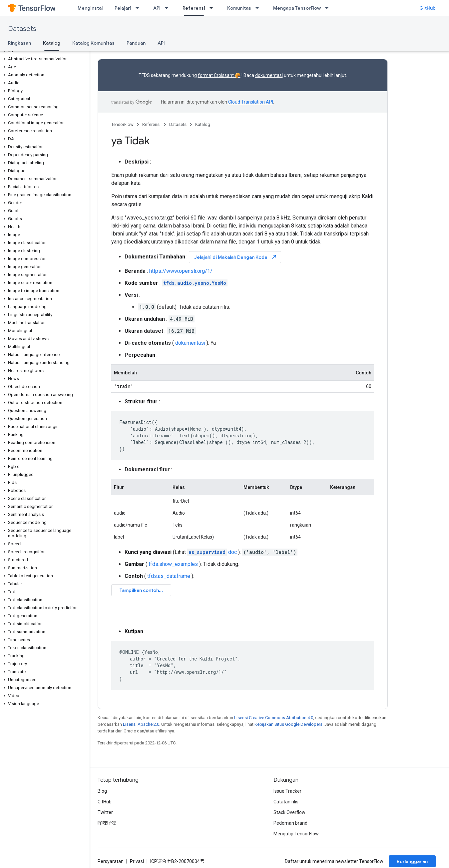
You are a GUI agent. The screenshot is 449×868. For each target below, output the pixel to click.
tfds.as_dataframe (169, 576)
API (157, 8)
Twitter (105, 812)
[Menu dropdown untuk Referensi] (213, 8)
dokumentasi (269, 75)
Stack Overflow (289, 812)
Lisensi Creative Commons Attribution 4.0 (274, 718)
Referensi (151, 124)
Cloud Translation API (251, 102)
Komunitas (239, 8)
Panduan (136, 43)
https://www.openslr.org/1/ (181, 271)
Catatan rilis (286, 802)
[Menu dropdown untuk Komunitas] (259, 8)
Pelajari (123, 8)
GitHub (428, 8)
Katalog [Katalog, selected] (52, 43)
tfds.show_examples (173, 564)
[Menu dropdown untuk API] (169, 8)
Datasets (22, 29)
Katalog (203, 124)
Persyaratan (111, 861)
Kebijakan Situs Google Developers (288, 724)
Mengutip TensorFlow (296, 834)
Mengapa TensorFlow (297, 8)
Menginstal (90, 8)
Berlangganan (412, 861)
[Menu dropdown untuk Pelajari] (139, 8)
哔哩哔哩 (107, 823)
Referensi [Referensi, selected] (194, 8)
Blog (102, 791)
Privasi (137, 861)
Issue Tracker (287, 791)
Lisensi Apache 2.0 (141, 724)
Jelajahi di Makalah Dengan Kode (236, 257)
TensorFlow (122, 124)
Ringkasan (19, 43)
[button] (43, 51)
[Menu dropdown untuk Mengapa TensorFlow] (329, 8)
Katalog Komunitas (93, 43)
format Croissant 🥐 (219, 75)
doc (212, 552)
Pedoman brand (290, 823)
